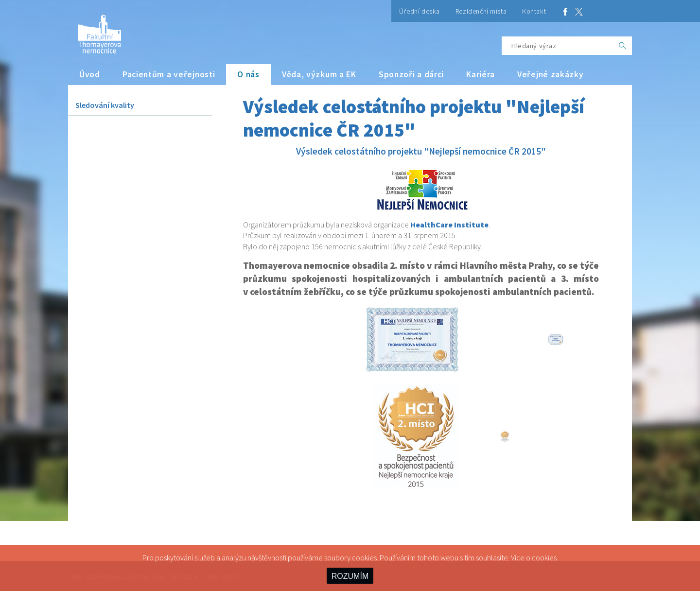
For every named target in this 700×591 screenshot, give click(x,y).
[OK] (623, 46)
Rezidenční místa (481, 11)
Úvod (90, 74)
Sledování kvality (105, 105)
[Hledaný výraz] (558, 46)
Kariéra (481, 74)
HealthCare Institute (449, 225)
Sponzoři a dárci (411, 74)
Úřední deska (420, 11)
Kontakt (534, 11)
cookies (544, 557)
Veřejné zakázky (551, 74)
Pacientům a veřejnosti (169, 74)
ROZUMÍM (350, 576)
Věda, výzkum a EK (319, 74)
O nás (248, 74)
